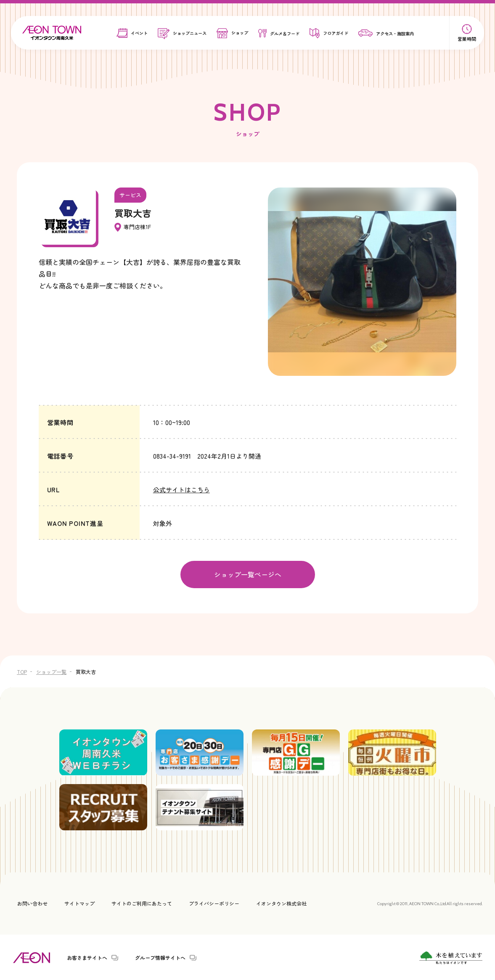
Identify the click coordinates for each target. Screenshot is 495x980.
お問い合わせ (32, 902)
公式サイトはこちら (181, 490)
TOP (22, 670)
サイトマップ (79, 902)
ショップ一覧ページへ (248, 574)
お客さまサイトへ (87, 957)
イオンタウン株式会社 (281, 902)
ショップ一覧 (51, 670)
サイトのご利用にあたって (142, 902)
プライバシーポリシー (214, 902)
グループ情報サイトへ (160, 957)
